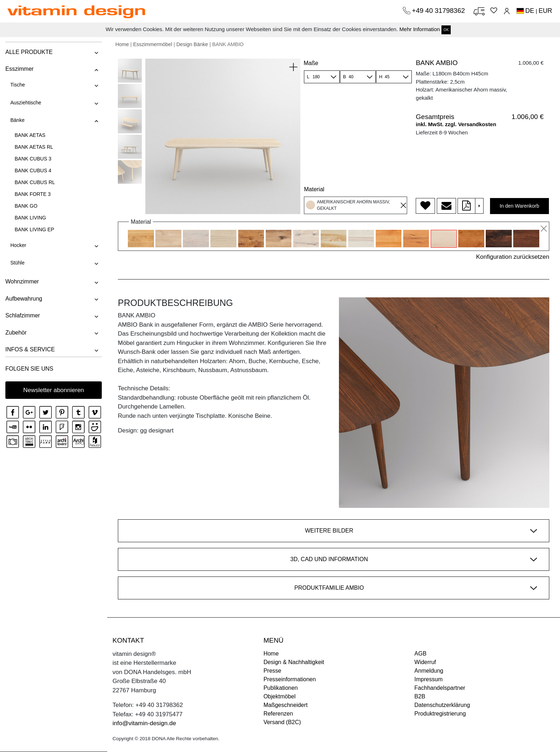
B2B (420, 696)
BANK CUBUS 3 (33, 159)
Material (314, 189)
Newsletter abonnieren (54, 390)
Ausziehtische (26, 103)
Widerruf (425, 662)
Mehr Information (419, 29)
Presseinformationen (290, 679)
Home (122, 44)
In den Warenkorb (519, 206)
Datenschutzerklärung (442, 705)
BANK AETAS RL (34, 147)
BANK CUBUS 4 (33, 170)
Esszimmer (19, 69)
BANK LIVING (30, 218)
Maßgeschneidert (286, 705)
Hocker (18, 245)
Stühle (17, 263)
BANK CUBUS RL (35, 182)
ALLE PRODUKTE (29, 52)
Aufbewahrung (24, 299)
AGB (420, 654)
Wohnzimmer (22, 281)
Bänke (17, 120)
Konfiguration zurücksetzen (513, 257)
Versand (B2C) (282, 722)
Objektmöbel (280, 696)
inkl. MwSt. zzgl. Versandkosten (456, 124)
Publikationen (281, 688)
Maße (311, 63)
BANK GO (26, 206)
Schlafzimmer (23, 315)
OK (446, 30)
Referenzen (278, 714)
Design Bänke (192, 44)
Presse (272, 671)
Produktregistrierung (440, 714)
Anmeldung (429, 671)
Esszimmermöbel (153, 44)
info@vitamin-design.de (144, 723)
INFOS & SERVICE (30, 349)
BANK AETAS (30, 135)
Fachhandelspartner (440, 688)
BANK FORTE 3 (33, 194)
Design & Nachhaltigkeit (294, 662)
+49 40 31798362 (439, 11)
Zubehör (16, 333)
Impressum (428, 679)
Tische (18, 85)
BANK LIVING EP (34, 229)
